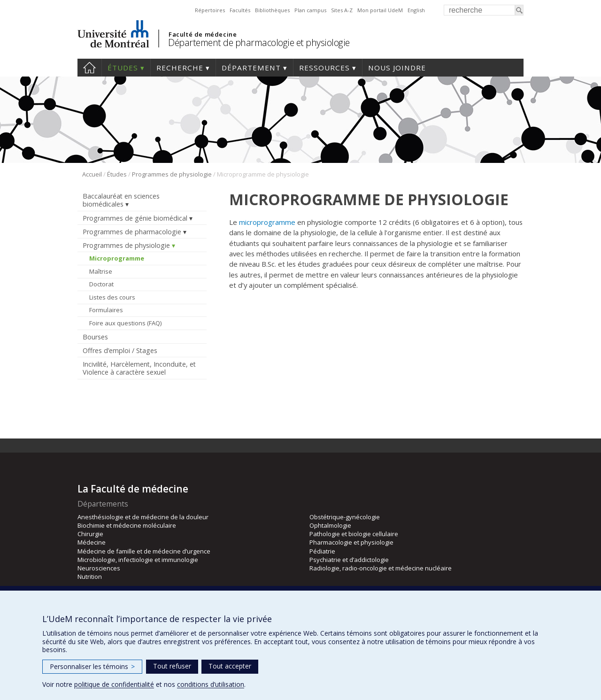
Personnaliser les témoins (92, 666)
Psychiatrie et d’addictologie (349, 560)
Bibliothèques (272, 10)
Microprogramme (117, 258)
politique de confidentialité (114, 684)
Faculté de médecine (203, 34)
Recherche (180, 68)
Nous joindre (397, 68)
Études (123, 68)
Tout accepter (230, 666)
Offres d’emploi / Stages (120, 350)
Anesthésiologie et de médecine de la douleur (143, 517)
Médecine (92, 542)
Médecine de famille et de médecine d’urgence (144, 551)
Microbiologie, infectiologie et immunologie (138, 560)
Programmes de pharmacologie (132, 232)
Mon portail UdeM (380, 10)
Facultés (240, 10)
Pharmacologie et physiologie (351, 542)
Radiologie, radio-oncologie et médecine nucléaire (381, 568)
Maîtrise (101, 271)
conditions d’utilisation (211, 684)
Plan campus (310, 10)
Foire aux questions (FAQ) (125, 323)
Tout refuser (172, 666)
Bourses (95, 337)
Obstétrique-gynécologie (345, 517)
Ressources (324, 68)
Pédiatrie (322, 551)
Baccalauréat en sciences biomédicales (121, 200)
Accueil (89, 68)
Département (251, 68)
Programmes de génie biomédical (135, 218)
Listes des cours (112, 297)
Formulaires (106, 310)
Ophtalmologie (330, 525)
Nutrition (90, 577)
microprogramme (267, 222)
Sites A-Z (342, 10)
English (416, 10)
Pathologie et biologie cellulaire (354, 534)
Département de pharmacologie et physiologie (259, 42)
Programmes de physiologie (172, 174)
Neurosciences (99, 568)
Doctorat (101, 284)
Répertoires (210, 10)
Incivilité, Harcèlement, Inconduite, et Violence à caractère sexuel (139, 368)
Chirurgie (90, 534)
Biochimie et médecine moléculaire (127, 525)
